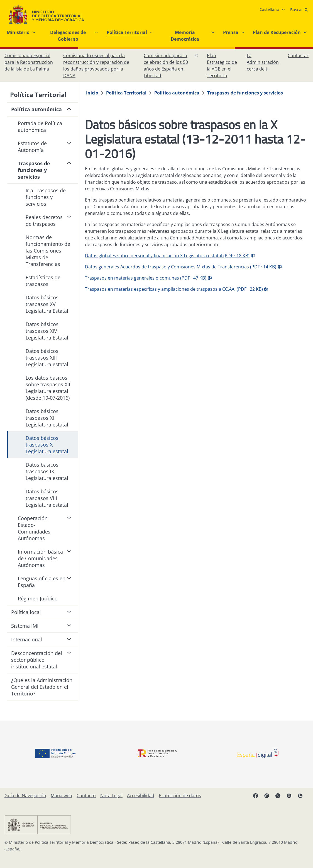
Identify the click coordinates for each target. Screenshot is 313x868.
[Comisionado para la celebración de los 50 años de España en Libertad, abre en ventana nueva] (171, 66)
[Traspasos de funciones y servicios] (245, 93)
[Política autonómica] (177, 93)
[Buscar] (299, 10)
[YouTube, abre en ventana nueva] (292, 798)
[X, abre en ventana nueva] (281, 798)
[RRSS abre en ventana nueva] (303, 798)
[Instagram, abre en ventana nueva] (270, 798)
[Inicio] (92, 93)
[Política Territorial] (126, 93)
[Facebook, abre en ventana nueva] (258, 798)
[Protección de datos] (180, 796)
